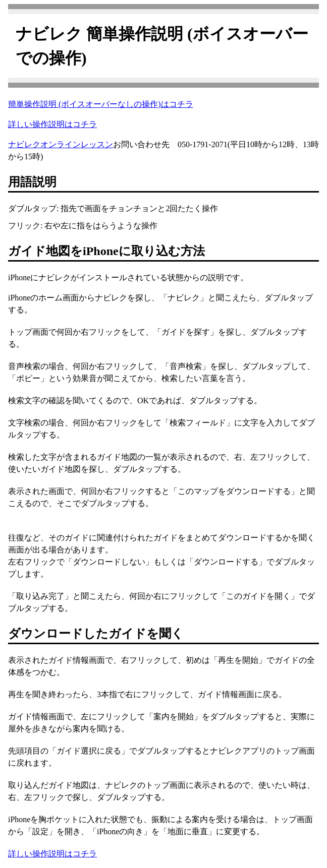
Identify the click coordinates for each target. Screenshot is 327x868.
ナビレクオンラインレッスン (61, 144)
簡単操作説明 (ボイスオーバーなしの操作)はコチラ (101, 104)
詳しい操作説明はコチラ (52, 124)
